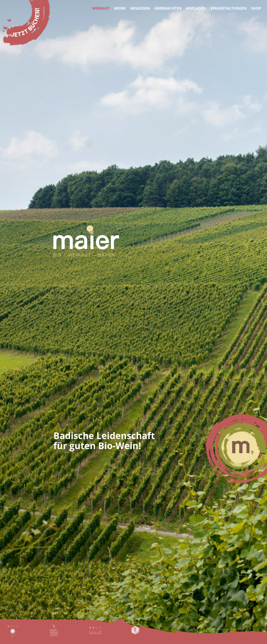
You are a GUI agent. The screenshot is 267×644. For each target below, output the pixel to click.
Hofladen (196, 8)
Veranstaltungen (228, 8)
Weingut (101, 8)
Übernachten (168, 8)
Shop (256, 8)
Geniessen (140, 8)
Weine (120, 8)
